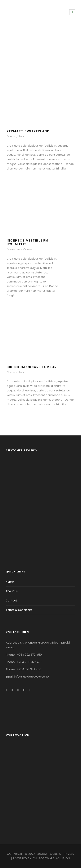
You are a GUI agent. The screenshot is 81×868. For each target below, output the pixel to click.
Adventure (13, 249)
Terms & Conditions (19, 610)
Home (10, 582)
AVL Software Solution (51, 858)
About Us (12, 591)
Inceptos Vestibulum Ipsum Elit (28, 242)
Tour (21, 136)
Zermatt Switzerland (28, 131)
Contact (11, 601)
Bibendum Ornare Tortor (32, 367)
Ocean (11, 136)
